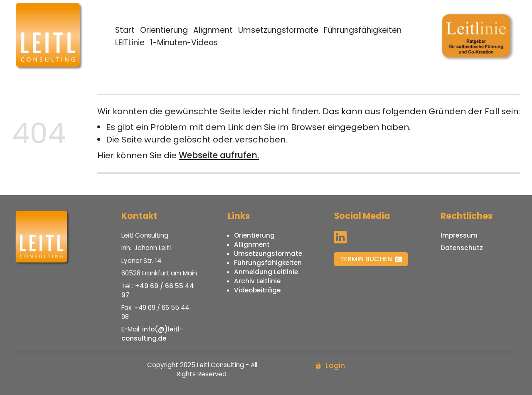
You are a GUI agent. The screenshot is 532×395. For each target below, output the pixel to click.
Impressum (459, 235)
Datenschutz (462, 248)
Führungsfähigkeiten (363, 30)
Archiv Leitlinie (257, 281)
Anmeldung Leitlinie (266, 272)
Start (125, 30)
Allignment (252, 244)
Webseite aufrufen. (219, 155)
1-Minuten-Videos (184, 43)
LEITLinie (130, 43)
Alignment (213, 30)
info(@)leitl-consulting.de (152, 334)
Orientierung (164, 30)
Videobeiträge (257, 290)
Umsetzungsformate (278, 30)
